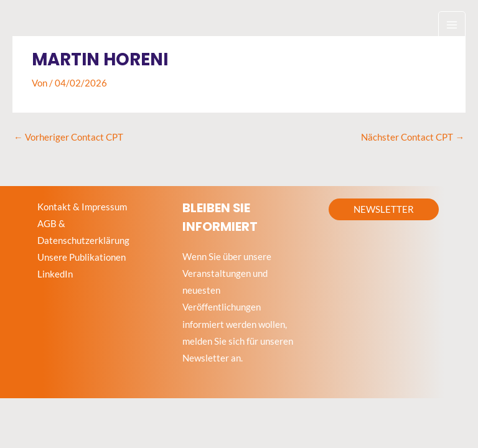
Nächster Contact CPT (413, 137)
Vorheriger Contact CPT (68, 137)
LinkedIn (55, 274)
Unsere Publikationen (82, 257)
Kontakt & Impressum (82, 207)
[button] (384, 209)
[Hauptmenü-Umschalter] (452, 25)
